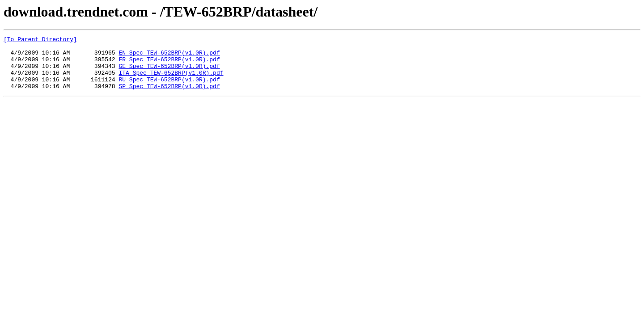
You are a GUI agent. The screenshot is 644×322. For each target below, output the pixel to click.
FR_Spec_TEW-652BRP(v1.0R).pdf (169, 64)
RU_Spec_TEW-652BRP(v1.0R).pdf (169, 89)
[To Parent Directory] (40, 40)
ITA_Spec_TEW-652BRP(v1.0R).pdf (171, 80)
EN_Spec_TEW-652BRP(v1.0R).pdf (169, 56)
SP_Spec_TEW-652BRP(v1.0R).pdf (169, 97)
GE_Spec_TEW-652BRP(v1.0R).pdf (169, 72)
